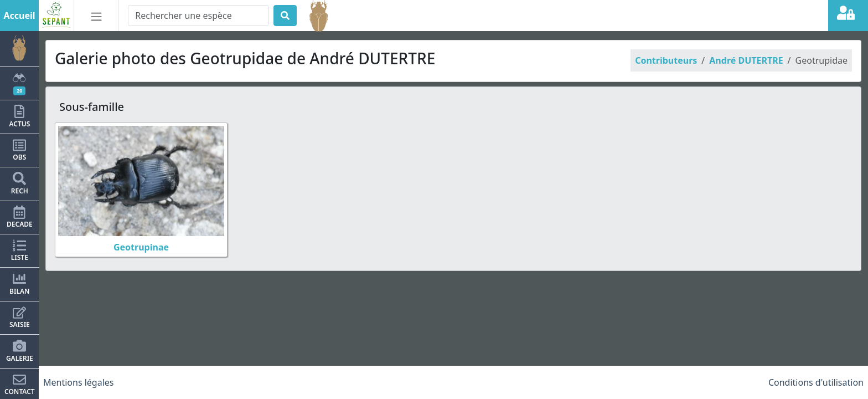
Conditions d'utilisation (816, 382)
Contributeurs (666, 60)
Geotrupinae (141, 247)
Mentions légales (79, 382)
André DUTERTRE (746, 60)
